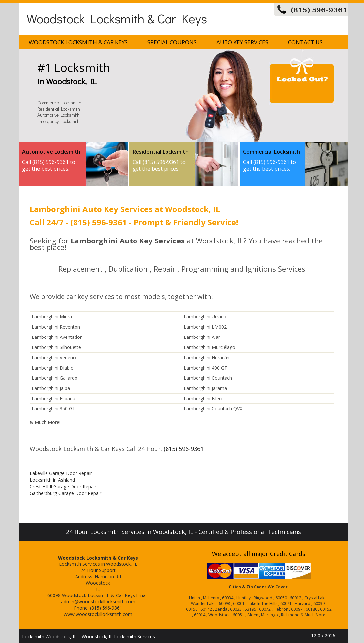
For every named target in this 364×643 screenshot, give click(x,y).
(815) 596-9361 (319, 10)
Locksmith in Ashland (52, 480)
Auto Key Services (242, 42)
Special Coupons (172, 42)
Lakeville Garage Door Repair (61, 473)
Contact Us (305, 42)
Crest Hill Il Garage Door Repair (63, 486)
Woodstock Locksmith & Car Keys (117, 18)
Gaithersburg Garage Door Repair (65, 493)
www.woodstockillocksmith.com (98, 614)
